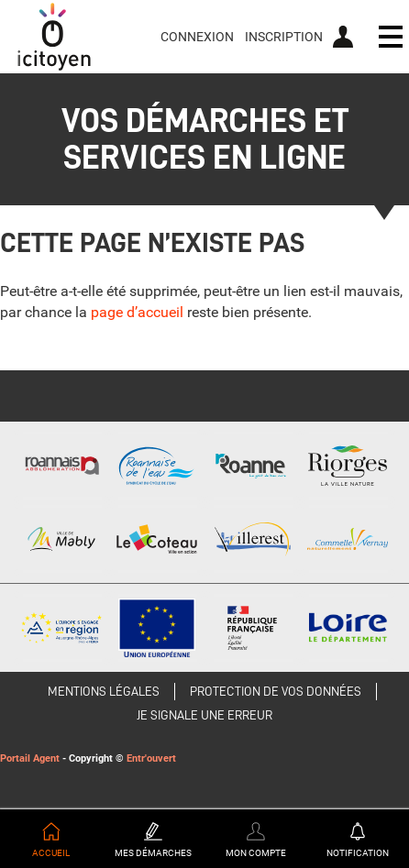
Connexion (197, 37)
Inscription (284, 37)
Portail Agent (30, 758)
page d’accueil (137, 312)
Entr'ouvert (151, 758)
